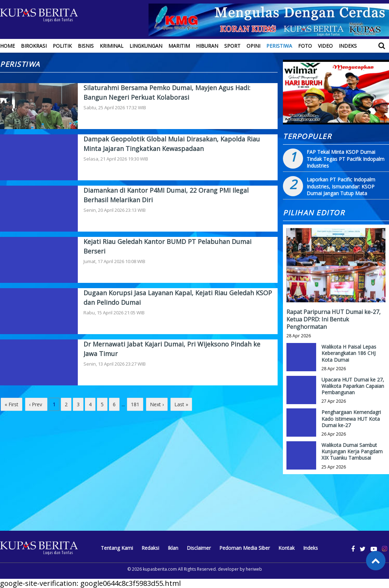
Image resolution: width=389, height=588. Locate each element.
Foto (305, 46)
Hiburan (207, 46)
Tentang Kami (117, 548)
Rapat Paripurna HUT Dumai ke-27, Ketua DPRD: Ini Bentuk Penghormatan (333, 319)
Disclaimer (199, 548)
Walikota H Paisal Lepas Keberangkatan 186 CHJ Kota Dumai (349, 353)
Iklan (173, 548)
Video (325, 46)
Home (7, 46)
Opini (253, 46)
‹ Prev (36, 404)
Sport (232, 46)
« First (11, 404)
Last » (181, 404)
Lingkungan (146, 46)
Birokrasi (34, 46)
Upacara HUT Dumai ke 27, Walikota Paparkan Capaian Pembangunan (353, 386)
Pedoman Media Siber (245, 548)
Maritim (179, 46)
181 (135, 404)
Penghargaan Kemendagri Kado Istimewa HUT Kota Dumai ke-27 (351, 418)
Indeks (348, 46)
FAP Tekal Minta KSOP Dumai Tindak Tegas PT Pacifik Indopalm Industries (346, 159)
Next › (157, 404)
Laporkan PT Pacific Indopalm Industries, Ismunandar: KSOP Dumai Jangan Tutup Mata (341, 186)
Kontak (286, 548)
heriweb (254, 569)
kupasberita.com (160, 569)
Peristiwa (279, 46)
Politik (62, 46)
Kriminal (112, 46)
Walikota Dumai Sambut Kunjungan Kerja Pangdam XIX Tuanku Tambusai (352, 451)
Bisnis (86, 46)
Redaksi (150, 548)
